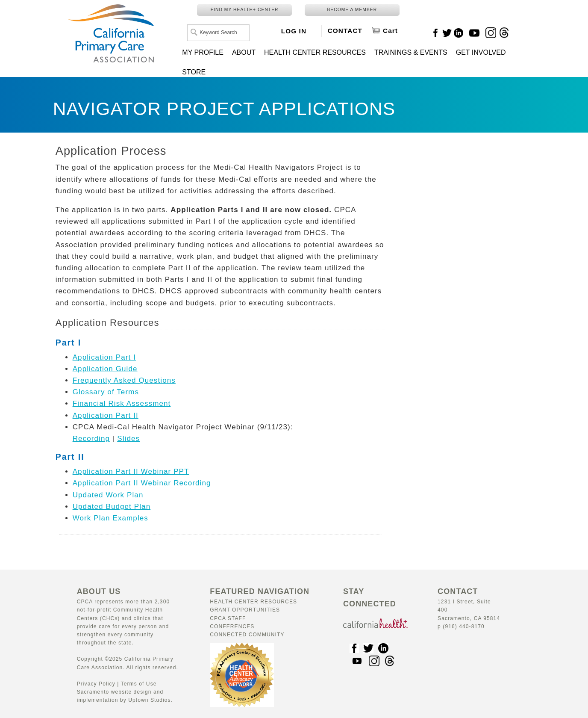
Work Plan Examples (110, 518)
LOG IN (294, 31)
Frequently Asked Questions (124, 380)
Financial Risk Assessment (122, 403)
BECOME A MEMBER (352, 10)
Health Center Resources (253, 602)
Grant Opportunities (245, 610)
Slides (128, 439)
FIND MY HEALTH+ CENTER (245, 10)
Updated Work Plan (108, 495)
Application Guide (105, 369)
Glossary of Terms (106, 392)
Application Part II (106, 415)
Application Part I (104, 357)
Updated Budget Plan (112, 507)
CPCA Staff (228, 618)
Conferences (232, 626)
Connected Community (247, 635)
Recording (91, 439)
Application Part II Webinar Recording (142, 483)
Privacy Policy (96, 684)
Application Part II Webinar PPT (131, 471)
